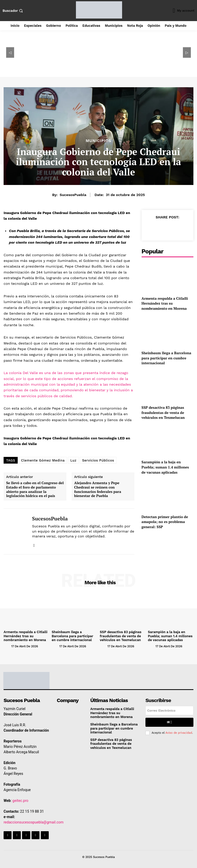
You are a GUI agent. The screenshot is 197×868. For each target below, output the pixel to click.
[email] (169, 711)
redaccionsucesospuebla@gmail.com (34, 822)
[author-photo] (7, 646)
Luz (73, 460)
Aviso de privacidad (179, 733)
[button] (13, 11)
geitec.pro (20, 801)
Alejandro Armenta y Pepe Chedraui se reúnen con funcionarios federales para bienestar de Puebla (98, 489)
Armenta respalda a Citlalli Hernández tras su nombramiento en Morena (165, 303)
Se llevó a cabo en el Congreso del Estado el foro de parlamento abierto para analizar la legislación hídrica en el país (35, 489)
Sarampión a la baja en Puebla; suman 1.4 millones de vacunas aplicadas (165, 467)
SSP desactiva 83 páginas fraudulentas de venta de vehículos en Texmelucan (163, 412)
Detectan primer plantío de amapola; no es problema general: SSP (165, 522)
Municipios (98, 141)
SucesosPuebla (73, 195)
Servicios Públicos (98, 460)
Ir (170, 722)
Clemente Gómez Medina (43, 460)
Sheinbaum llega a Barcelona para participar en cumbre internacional (166, 358)
